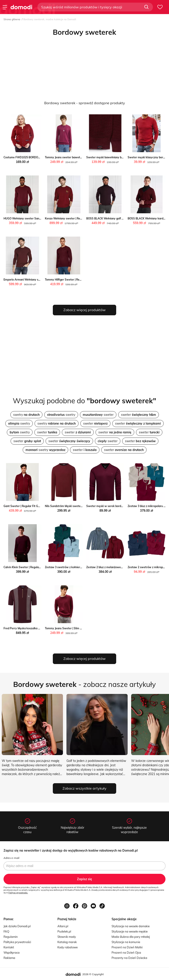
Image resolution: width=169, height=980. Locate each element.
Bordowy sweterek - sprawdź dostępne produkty (85, 103)
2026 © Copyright (93, 974)
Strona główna (12, 19)
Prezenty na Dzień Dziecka (129, 958)
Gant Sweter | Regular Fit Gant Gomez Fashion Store (37, 506)
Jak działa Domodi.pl (17, 926)
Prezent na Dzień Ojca (126, 953)
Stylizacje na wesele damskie (131, 926)
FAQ (6, 931)
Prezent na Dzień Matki (127, 947)
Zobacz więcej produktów (84, 310)
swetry (26, 415)
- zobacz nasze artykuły (84, 684)
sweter (98, 415)
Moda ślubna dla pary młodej (131, 937)
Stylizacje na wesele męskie (130, 931)
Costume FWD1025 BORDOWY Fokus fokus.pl (32, 157)
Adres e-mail (11, 858)
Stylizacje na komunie (126, 942)
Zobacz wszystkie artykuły (84, 788)
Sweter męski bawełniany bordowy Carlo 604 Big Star (120, 157)
